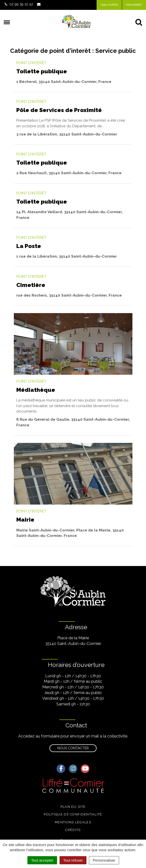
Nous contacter (73, 748)
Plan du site (73, 807)
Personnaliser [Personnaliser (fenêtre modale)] (104, 860)
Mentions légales (73, 822)
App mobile (109, 5)
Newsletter (134, 5)
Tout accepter (42, 860)
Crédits (73, 830)
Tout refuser (73, 860)
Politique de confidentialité (73, 814)
